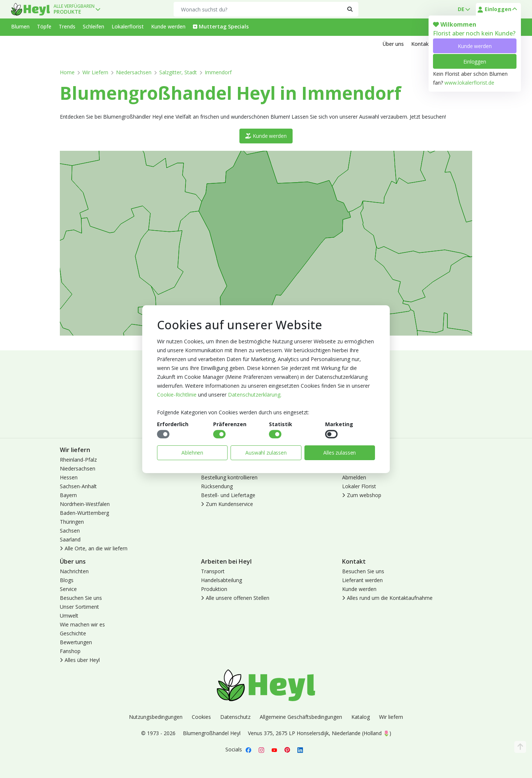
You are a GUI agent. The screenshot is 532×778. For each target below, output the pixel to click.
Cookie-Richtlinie (177, 395)
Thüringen (72, 522)
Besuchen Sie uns (81, 598)
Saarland (70, 539)
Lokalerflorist (128, 26)
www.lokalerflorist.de (469, 83)
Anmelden (354, 460)
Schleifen (93, 26)
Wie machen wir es (82, 624)
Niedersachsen (134, 72)
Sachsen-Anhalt (78, 486)
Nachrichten (74, 571)
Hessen (69, 477)
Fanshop (70, 651)
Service (68, 589)
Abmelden (354, 477)
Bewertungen (76, 642)
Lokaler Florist (359, 486)
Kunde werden (475, 46)
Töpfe (44, 26)
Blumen (20, 26)
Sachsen (70, 531)
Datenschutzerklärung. (255, 395)
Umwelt (69, 616)
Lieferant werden (362, 580)
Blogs (67, 580)
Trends (67, 26)
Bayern (68, 495)
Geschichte (73, 633)
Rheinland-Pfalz (78, 460)
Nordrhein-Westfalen (85, 504)
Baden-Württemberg (84, 513)
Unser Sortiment (79, 607)
